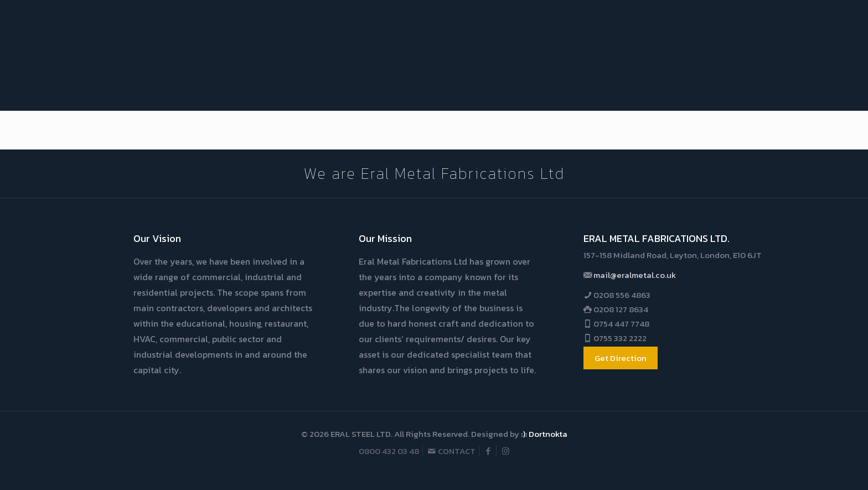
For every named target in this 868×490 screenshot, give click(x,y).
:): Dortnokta (544, 434)
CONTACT (452, 451)
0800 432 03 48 (389, 451)
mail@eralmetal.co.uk (634, 275)
